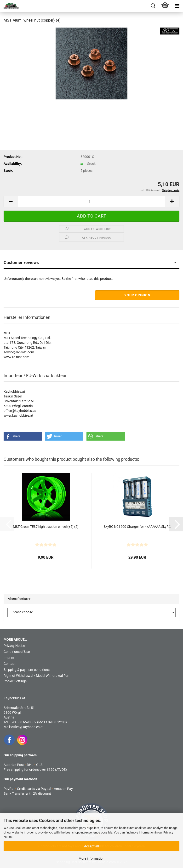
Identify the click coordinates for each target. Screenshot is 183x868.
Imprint (9, 658)
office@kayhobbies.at (27, 727)
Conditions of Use (17, 652)
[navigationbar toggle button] (177, 6)
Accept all (92, 846)
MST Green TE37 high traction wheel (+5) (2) (46, 527)
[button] (11, 201)
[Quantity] (91, 201)
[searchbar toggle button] (153, 6)
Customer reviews (21, 262)
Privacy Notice (14, 646)
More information (91, 858)
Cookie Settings (15, 681)
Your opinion (137, 295)
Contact (10, 664)
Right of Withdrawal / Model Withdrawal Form (37, 676)
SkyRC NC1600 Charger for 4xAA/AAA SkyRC (137, 527)
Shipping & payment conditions (27, 670)
